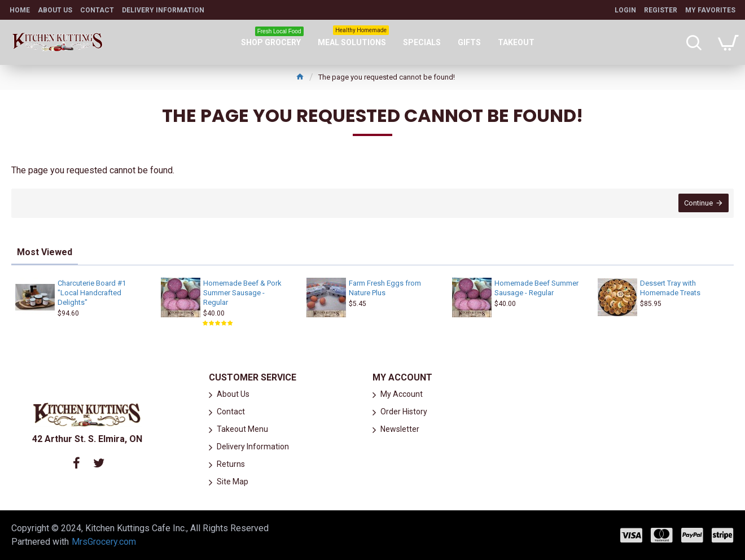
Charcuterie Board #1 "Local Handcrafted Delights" (92, 293)
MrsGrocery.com (104, 542)
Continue (698, 204)
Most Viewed (45, 252)
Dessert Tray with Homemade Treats (670, 288)
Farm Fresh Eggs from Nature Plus (385, 288)
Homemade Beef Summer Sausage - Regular (536, 288)
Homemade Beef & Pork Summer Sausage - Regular (242, 293)
